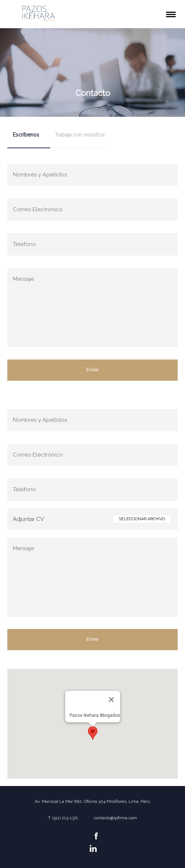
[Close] (111, 700)
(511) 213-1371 (65, 818)
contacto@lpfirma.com (115, 818)
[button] (93, 733)
